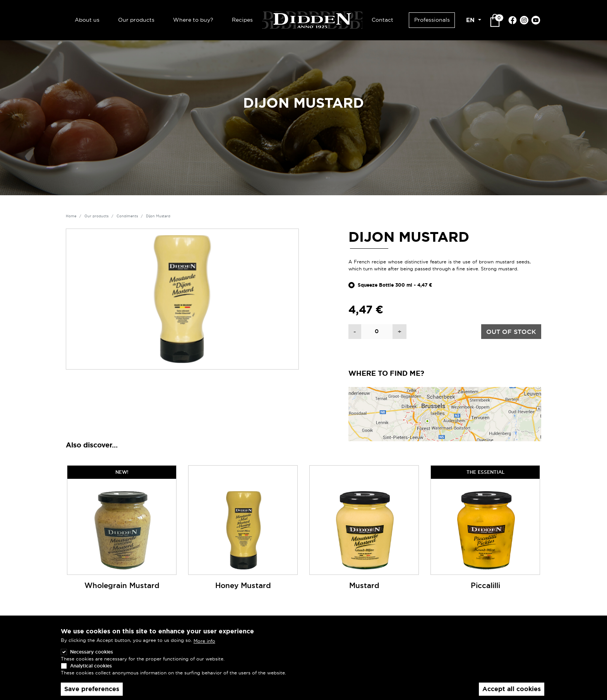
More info (204, 649)
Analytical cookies (91, 675)
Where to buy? (193, 20)
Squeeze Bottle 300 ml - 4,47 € (395, 285)
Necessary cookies (92, 661)
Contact (382, 20)
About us (87, 20)
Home (71, 216)
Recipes (242, 20)
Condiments (127, 216)
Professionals (432, 20)
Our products (136, 20)
